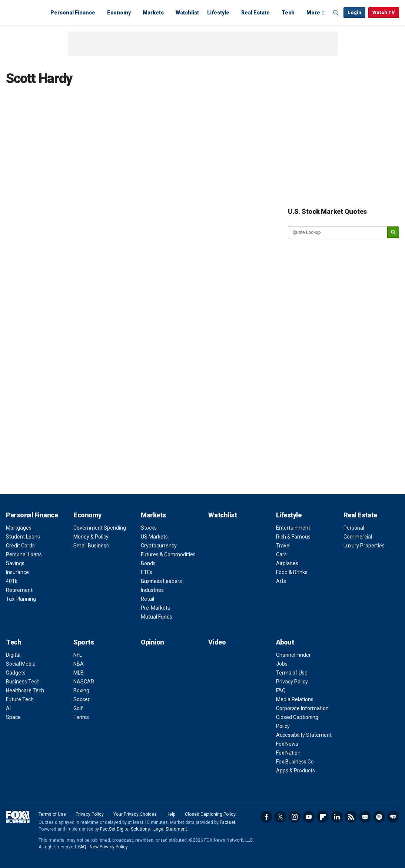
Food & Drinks (292, 572)
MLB (79, 673)
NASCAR (84, 682)
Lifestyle (218, 13)
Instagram (295, 817)
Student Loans (23, 537)
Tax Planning (21, 599)
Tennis (81, 717)
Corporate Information (302, 708)
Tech (288, 13)
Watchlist (187, 13)
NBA (79, 664)
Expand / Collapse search (336, 13)
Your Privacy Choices (135, 814)
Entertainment (293, 528)
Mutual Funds (157, 617)
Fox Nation (288, 753)
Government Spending (100, 528)
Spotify (379, 817)
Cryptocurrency (159, 546)
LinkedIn (337, 817)
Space (13, 717)
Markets (153, 13)
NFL (78, 655)
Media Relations (295, 699)
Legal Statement (170, 829)
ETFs (147, 572)
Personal (354, 528)
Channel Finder (293, 655)
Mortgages (19, 528)
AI (8, 708)
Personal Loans (24, 554)
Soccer (82, 699)
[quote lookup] (338, 232)
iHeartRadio (393, 817)
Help (171, 814)
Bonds (148, 563)
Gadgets (16, 673)
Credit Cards (20, 546)
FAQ (281, 690)
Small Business (91, 546)
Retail (147, 599)
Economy (119, 13)
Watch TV (384, 12)
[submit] (393, 233)
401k (12, 581)
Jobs (282, 664)
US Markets (154, 537)
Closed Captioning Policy (210, 814)
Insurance (17, 572)
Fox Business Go (295, 762)
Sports (84, 642)
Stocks (149, 528)
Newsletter (365, 817)
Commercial (358, 537)
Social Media (21, 664)
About (285, 642)
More (313, 13)
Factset (228, 822)
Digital (13, 655)
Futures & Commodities (168, 554)
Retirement (19, 590)
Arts (281, 581)
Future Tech (20, 699)
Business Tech (23, 682)
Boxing (81, 690)
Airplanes (287, 563)
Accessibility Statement (304, 735)
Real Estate (255, 13)
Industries (152, 590)
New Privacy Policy (109, 847)
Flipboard (323, 817)
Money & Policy (91, 537)
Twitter (280, 817)
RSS (351, 817)
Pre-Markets (155, 608)
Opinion (152, 642)
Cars (281, 554)
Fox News (287, 744)
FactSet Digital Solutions (125, 829)
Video (217, 642)
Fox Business (24, 12)
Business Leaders (161, 581)
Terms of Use (292, 673)
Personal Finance (73, 13)
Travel (283, 546)
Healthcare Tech (25, 690)
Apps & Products (296, 771)
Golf (78, 708)
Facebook (266, 817)
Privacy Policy (292, 682)
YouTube (309, 817)
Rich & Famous (293, 537)
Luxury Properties (364, 546)
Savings (15, 563)
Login (354, 12)
